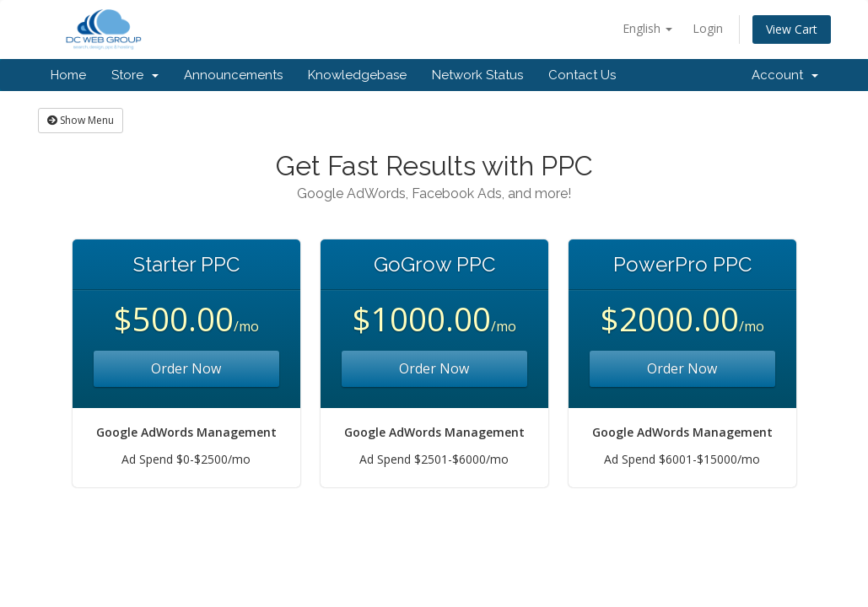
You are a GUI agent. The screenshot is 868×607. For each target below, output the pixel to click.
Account (785, 75)
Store (135, 75)
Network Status (477, 75)
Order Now (186, 368)
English (647, 28)
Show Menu (81, 120)
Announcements (233, 75)
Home (68, 75)
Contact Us (582, 75)
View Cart (792, 29)
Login (708, 28)
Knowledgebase (357, 75)
